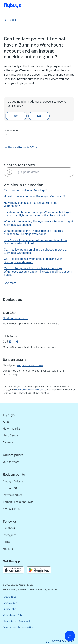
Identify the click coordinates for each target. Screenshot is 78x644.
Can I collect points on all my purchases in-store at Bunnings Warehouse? (36, 251)
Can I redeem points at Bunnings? (25, 190)
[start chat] (70, 636)
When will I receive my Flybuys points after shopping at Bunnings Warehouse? (38, 223)
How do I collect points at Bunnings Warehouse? (35, 197)
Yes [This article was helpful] (16, 116)
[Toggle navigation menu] (68, 6)
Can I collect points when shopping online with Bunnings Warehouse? (33, 260)
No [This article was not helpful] (39, 116)
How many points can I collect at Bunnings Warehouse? (31, 204)
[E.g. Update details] (39, 172)
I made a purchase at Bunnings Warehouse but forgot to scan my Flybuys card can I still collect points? (37, 214)
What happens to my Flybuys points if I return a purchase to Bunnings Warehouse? (34, 232)
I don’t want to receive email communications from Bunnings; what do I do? (35, 242)
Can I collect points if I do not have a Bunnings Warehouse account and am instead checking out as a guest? (38, 272)
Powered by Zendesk (63, 641)
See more (10, 283)
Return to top (12, 133)
